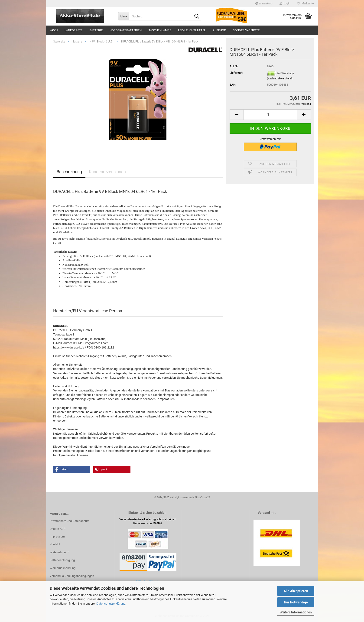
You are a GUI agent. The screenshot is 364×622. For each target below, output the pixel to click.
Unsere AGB (58, 529)
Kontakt (55, 544)
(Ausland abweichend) (280, 79)
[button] (237, 115)
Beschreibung (69, 172)
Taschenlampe (160, 30)
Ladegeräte (73, 30)
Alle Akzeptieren (296, 591)
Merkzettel (306, 3)
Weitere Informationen (296, 612)
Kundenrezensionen (107, 172)
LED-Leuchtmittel (192, 30)
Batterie (96, 30)
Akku (54, 30)
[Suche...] (123, 16)
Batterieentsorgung (62, 560)
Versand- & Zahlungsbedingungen (72, 576)
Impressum (57, 536)
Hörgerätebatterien (126, 30)
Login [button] (285, 3)
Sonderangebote (246, 30)
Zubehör (219, 30)
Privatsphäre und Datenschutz (69, 521)
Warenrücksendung (63, 568)
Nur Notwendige (296, 602)
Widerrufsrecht (60, 552)
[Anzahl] (270, 115)
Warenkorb (264, 3)
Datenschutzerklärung (111, 604)
